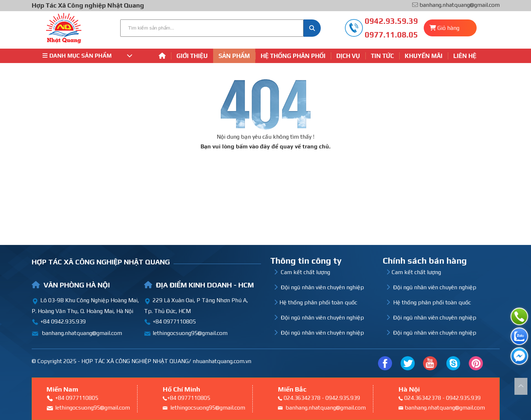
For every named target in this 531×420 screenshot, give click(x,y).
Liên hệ (465, 56)
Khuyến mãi (424, 56)
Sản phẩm (234, 56)
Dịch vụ (348, 56)
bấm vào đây (253, 146)
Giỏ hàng (448, 28)
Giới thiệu (192, 56)
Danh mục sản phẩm (88, 56)
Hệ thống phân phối (293, 56)
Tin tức (382, 56)
